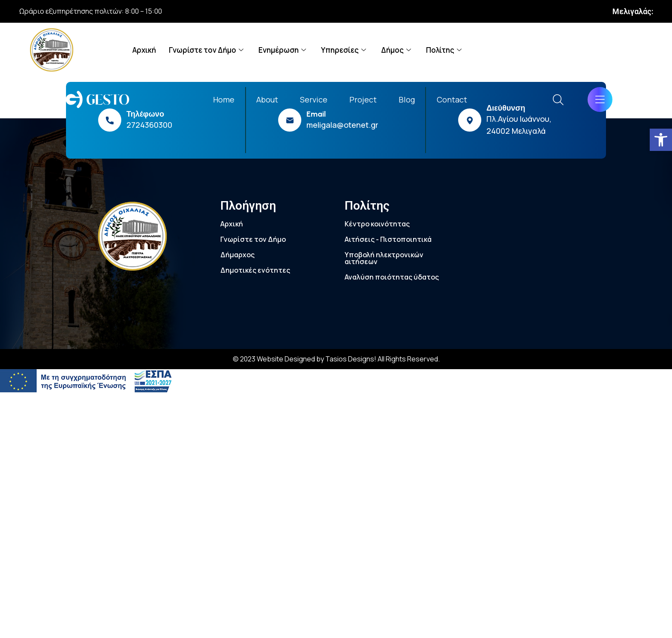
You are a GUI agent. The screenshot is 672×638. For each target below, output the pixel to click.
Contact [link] (452, 99)
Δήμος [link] (397, 50)
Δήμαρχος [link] (237, 255)
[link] (661, 140)
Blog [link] (407, 99)
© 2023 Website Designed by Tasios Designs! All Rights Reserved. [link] (336, 359)
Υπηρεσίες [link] (345, 50)
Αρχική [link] (144, 50)
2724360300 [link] (149, 125)
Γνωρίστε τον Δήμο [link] (207, 50)
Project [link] (363, 99)
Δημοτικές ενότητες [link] (255, 270)
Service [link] (314, 99)
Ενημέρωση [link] (283, 50)
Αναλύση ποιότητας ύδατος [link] (392, 277)
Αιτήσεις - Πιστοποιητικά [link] (388, 239)
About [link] (267, 99)
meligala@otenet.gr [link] (342, 125)
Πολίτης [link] (445, 50)
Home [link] (224, 99)
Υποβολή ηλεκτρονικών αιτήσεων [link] (384, 258)
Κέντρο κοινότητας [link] (377, 224)
